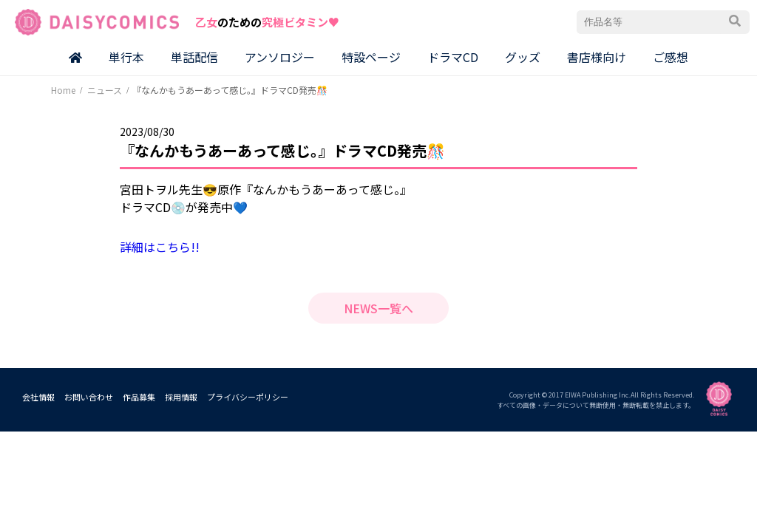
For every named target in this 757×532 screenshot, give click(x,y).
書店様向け (597, 57)
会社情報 (38, 397)
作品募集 (139, 397)
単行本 (126, 57)
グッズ (523, 57)
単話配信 (194, 57)
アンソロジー (280, 57)
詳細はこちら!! (160, 247)
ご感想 (671, 57)
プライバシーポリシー (248, 397)
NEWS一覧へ (378, 308)
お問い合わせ (89, 397)
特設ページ (371, 57)
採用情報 (181, 397)
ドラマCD (453, 57)
